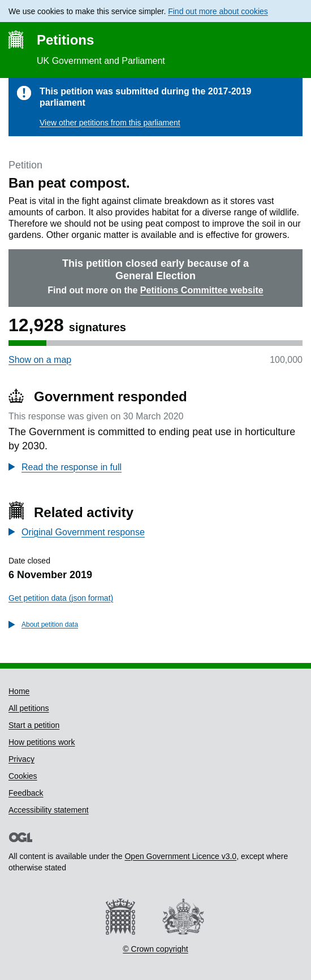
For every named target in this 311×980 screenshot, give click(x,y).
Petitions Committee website (202, 290)
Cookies (23, 776)
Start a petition (34, 725)
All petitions (29, 708)
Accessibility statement (49, 810)
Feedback (26, 793)
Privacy (21, 759)
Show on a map (40, 360)
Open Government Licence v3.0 (180, 856)
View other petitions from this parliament (110, 123)
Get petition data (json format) (61, 598)
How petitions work (42, 742)
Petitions (65, 40)
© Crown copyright (155, 949)
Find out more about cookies (218, 11)
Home (19, 691)
